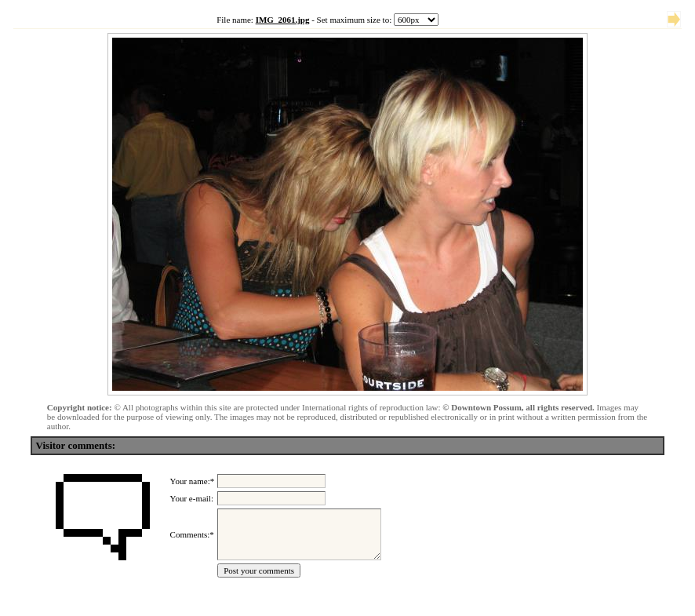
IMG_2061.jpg (283, 20)
